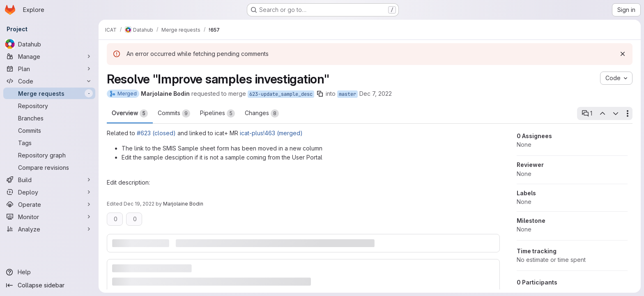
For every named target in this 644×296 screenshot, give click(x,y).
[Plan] (49, 69)
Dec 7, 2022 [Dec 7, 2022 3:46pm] (376, 94)
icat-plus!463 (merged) (271, 133)
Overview (130, 113)
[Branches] (49, 118)
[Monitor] (49, 217)
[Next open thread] (616, 113)
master (347, 94)
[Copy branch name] (320, 94)
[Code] (49, 81)
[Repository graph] (49, 155)
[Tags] (49, 143)
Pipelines (217, 113)
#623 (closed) (156, 133)
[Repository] (49, 106)
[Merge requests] (49, 93)
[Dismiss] (623, 54)
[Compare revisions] (49, 167)
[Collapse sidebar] (49, 285)
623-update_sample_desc (281, 94)
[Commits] (49, 130)
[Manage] (49, 56)
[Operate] (49, 204)
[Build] (49, 180)
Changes (262, 113)
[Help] (49, 272)
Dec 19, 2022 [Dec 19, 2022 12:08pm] (139, 204)
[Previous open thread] (602, 113)
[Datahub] (49, 44)
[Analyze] (49, 229)
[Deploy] (49, 192)
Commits (174, 113)
